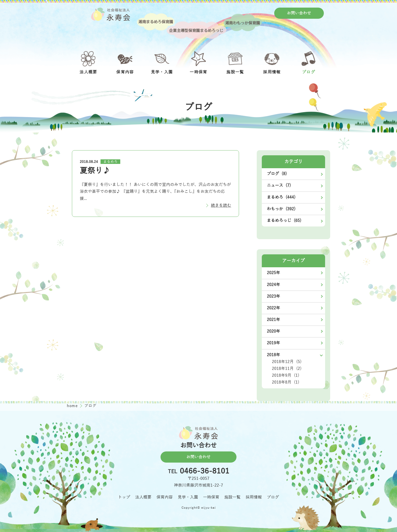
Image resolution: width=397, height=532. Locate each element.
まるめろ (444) (281, 197)
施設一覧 (232, 497)
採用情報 (254, 497)
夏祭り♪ (95, 171)
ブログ (273, 497)
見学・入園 (188, 497)
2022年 (273, 308)
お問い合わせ (299, 13)
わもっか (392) (281, 209)
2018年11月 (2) (287, 369)
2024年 (273, 285)
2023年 (273, 296)
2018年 (273, 355)
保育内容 (165, 497)
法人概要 (143, 497)
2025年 (273, 273)
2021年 (273, 320)
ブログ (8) (277, 174)
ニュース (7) (279, 185)
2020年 (273, 331)
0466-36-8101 (205, 471)
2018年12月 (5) (287, 362)
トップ (124, 497)
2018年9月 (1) (286, 375)
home (73, 406)
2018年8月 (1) (286, 382)
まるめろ (110, 162)
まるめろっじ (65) (284, 221)
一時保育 (211, 497)
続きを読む (221, 205)
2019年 (273, 343)
